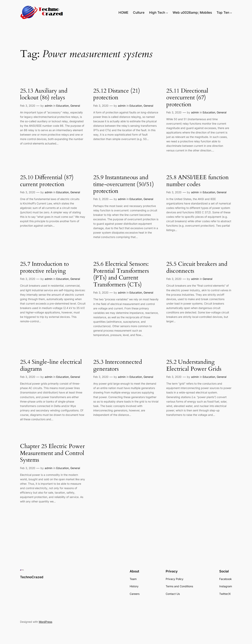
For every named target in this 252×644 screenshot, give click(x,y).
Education (63, 106)
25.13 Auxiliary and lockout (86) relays (44, 94)
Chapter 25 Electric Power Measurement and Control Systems (52, 453)
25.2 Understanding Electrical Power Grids (194, 366)
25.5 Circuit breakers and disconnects (197, 268)
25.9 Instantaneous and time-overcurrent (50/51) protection (124, 184)
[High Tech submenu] (167, 13)
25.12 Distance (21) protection (117, 94)
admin (49, 106)
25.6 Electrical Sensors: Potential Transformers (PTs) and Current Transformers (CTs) (121, 274)
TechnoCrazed (32, 577)
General (75, 106)
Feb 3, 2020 (28, 106)
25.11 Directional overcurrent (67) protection (187, 98)
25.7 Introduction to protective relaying (44, 268)
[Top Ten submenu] (231, 13)
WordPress (45, 622)
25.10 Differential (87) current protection (47, 181)
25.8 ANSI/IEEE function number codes (197, 181)
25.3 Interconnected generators (118, 366)
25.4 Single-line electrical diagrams (51, 366)
